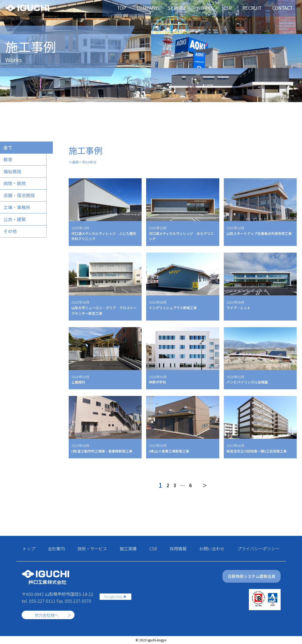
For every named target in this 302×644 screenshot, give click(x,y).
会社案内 (56, 549)
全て (9, 148)
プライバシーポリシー (258, 549)
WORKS (213, 8)
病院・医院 (16, 187)
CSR (235, 8)
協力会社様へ (47, 615)
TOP (134, 8)
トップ (29, 549)
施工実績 (128, 549)
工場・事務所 (18, 213)
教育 (9, 161)
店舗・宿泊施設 (21, 200)
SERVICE (187, 8)
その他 (11, 239)
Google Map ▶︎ (115, 594)
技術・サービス (92, 549)
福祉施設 (14, 174)
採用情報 (178, 549)
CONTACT (287, 8)
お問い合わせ (212, 549)
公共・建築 (16, 226)
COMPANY (158, 8)
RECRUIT (258, 8)
